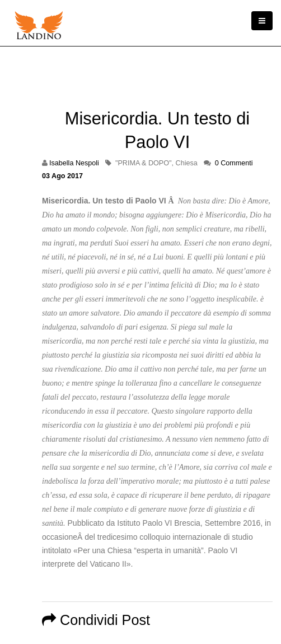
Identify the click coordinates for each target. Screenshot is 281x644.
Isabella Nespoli (74, 163)
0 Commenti (234, 163)
